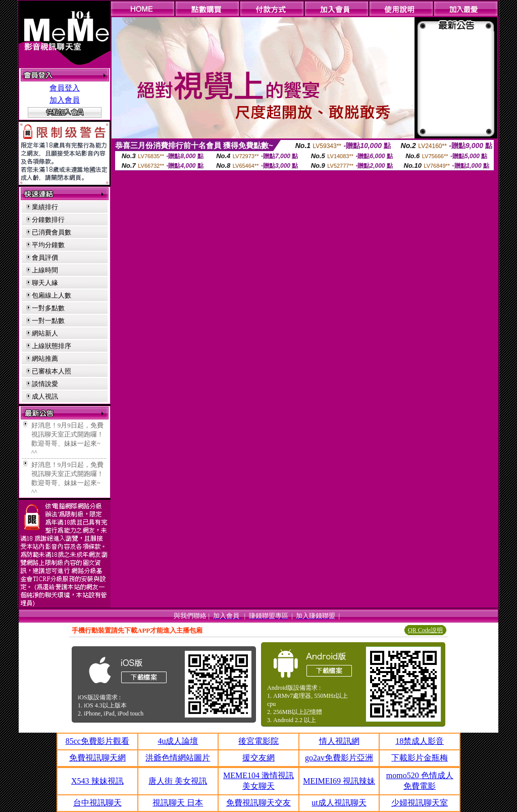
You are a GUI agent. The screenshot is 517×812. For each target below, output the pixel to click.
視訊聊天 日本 (178, 803)
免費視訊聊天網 (97, 758)
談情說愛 (45, 384)
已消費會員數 (51, 232)
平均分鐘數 (48, 245)
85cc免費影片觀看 (97, 741)
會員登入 (65, 88)
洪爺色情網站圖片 (178, 758)
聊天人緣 (45, 283)
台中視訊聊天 (97, 803)
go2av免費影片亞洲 (339, 758)
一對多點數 (48, 308)
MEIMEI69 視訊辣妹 (339, 781)
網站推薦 (45, 359)
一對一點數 (48, 321)
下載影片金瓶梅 (420, 758)
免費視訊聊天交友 (258, 803)
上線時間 (45, 270)
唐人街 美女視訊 (178, 781)
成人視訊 (45, 396)
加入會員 (65, 100)
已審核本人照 (51, 371)
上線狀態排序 (51, 346)
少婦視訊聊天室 (420, 803)
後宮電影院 (258, 741)
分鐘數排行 (48, 220)
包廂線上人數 (51, 295)
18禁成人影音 (420, 741)
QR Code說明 (425, 630)
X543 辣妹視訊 (97, 781)
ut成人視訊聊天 (339, 803)
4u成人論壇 (178, 741)
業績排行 (45, 207)
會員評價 (45, 257)
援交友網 (258, 758)
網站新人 (45, 333)
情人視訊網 (339, 741)
